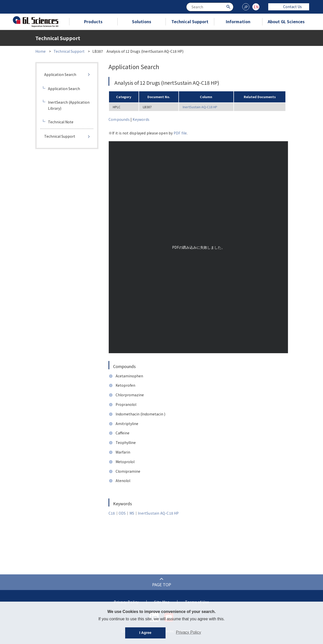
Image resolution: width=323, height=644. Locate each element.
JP (246, 7)
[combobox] (210, 7)
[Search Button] (229, 6)
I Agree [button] (145, 633)
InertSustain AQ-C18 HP (200, 107)
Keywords (141, 119)
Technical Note (61, 122)
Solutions (142, 21)
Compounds (119, 119)
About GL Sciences (286, 21)
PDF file (180, 133)
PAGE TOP (162, 584)
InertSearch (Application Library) (69, 105)
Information (238, 21)
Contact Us (289, 7)
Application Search (60, 74)
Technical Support (190, 21)
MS (132, 513)
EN (256, 7)
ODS (122, 513)
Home (41, 51)
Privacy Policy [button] (189, 632)
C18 (112, 513)
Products (93, 21)
